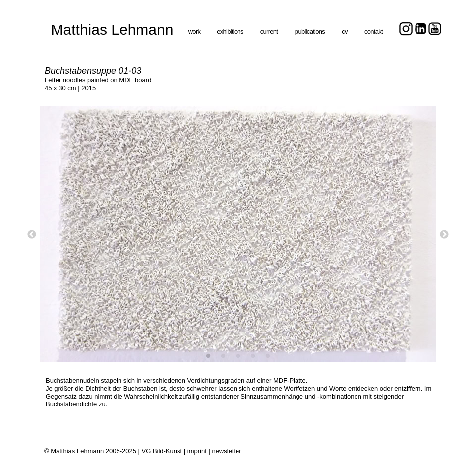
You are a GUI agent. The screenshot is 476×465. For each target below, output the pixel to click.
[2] (223, 356)
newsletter (226, 451)
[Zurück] (32, 234)
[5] (268, 356)
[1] (208, 356)
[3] (238, 356)
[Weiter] (444, 234)
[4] (253, 356)
